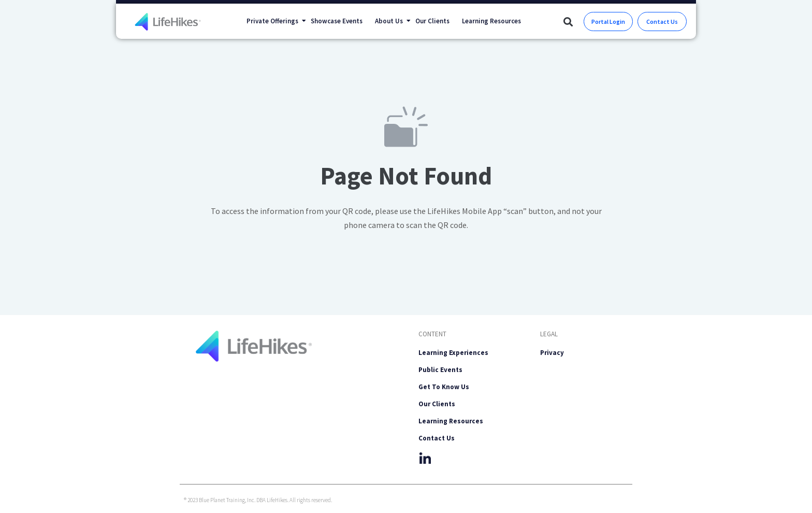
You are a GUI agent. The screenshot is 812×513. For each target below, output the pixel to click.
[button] (568, 22)
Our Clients (432, 21)
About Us (392, 21)
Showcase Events (337, 21)
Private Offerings (275, 21)
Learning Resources (491, 21)
